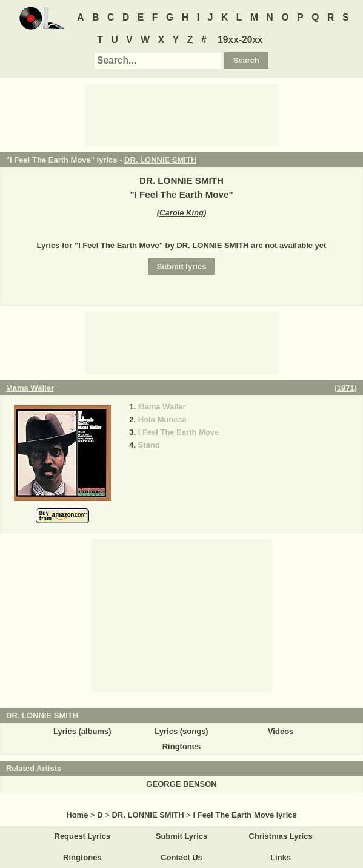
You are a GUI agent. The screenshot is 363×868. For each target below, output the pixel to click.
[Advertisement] (182, 114)
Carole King (181, 213)
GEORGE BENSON (181, 784)
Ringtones (182, 746)
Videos (281, 731)
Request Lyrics (83, 836)
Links (281, 857)
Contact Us (181, 857)
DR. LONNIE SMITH (160, 160)
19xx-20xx (240, 40)
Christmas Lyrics (281, 836)
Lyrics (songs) (181, 731)
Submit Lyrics (181, 836)
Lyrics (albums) (82, 731)
